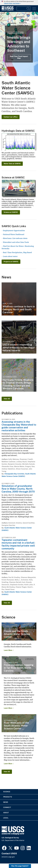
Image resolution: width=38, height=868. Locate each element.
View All (7, 399)
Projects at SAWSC (11, 262)
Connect (7, 807)
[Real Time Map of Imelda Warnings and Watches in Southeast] (19, 44)
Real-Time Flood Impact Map (19, 57)
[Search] (28, 9)
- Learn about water (10, 256)
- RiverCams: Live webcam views (14, 238)
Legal (6, 818)
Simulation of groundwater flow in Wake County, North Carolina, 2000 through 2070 (18, 489)
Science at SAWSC (11, 212)
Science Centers (15, 32)
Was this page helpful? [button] (20, 866)
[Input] (23, 9)
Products (8, 797)
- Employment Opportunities (13, 231)
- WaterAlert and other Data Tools (15, 242)
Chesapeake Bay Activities (14, 474)
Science (7, 792)
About (6, 813)
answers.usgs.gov (8, 857)
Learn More (8, 650)
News (6, 802)
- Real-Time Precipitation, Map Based (17, 252)
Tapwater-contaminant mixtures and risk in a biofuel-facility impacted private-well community (18, 544)
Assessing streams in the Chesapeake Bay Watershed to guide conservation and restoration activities (19, 426)
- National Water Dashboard (13, 234)
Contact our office (11, 117)
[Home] (8, 10)
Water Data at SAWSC (12, 164)
